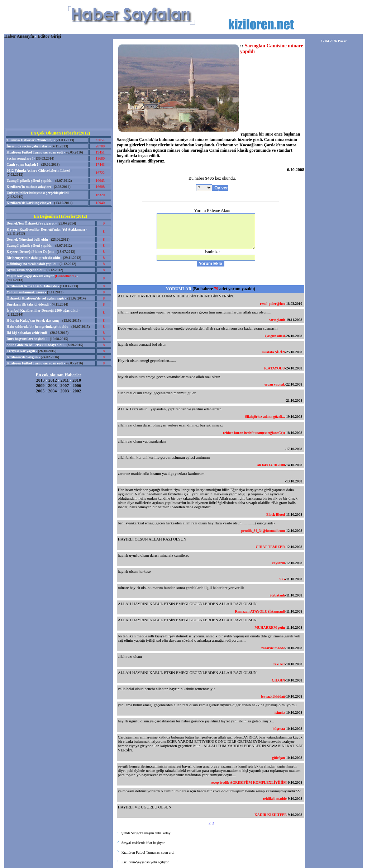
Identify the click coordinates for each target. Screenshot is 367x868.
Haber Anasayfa (19, 36)
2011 (65, 380)
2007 (65, 386)
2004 (52, 391)
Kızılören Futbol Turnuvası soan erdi (148, 852)
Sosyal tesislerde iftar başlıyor (143, 843)
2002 (77, 391)
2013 (40, 380)
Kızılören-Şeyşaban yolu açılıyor (145, 862)
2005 (40, 391)
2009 (40, 386)
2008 (52, 386)
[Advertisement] (58, 84)
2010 (77, 380)
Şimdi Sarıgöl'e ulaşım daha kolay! (147, 833)
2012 (53, 380)
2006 (77, 386)
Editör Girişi (49, 36)
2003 (65, 391)
